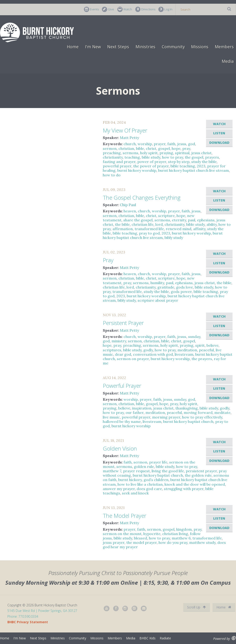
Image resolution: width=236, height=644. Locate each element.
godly (148, 350)
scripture (166, 216)
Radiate (165, 638)
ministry (119, 341)
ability (212, 224)
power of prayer (152, 162)
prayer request (136, 471)
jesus (182, 144)
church (130, 144)
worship (145, 144)
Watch (125, 9)
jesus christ (201, 153)
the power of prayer (151, 166)
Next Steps (118, 47)
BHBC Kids (147, 638)
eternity (179, 220)
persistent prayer (201, 471)
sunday (194, 337)
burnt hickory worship (137, 170)
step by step (179, 162)
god (192, 144)
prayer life (158, 462)
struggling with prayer (184, 489)
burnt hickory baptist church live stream (193, 170)
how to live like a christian (140, 484)
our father (135, 412)
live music (111, 417)
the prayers (202, 359)
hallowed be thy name (122, 421)
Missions (200, 47)
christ (151, 148)
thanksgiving (187, 408)
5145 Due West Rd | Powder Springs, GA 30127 (42, 611)
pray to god (149, 233)
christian (126, 148)
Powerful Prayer (122, 386)
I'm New (93, 47)
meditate (222, 412)
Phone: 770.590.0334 (23, 616)
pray (186, 148)
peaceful (206, 350)
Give (108, 9)
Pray (108, 260)
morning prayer (166, 417)
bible (140, 148)
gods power (181, 292)
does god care (149, 489)
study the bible (204, 162)
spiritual (182, 153)
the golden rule (198, 475)
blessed (140, 538)
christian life (143, 224)
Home (73, 47)
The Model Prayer (125, 516)
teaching (132, 157)
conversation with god (153, 354)
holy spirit (149, 153)
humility (157, 283)
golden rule (144, 466)
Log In (165, 9)
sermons (130, 153)
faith (171, 144)
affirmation (123, 229)
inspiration (142, 408)
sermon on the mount (122, 534)
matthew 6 (181, 538)
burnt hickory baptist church (188, 421)
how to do (112, 175)
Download (219, 143)
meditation (187, 350)
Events (91, 9)
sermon (110, 148)
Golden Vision (120, 448)
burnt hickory (130, 480)
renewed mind (178, 229)
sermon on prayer (133, 359)
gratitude (166, 287)
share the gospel (138, 220)
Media (228, 61)
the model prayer (142, 542)
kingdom (184, 529)
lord (159, 224)
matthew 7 (112, 471)
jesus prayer (114, 542)
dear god (123, 354)
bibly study (174, 238)
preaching (112, 153)
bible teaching (183, 166)
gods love (184, 287)
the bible (122, 224)
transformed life (149, 229)
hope (176, 148)
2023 (201, 166)
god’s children (156, 480)
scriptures (112, 350)
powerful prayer (117, 166)
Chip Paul (128, 205)
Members (224, 47)
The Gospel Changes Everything (142, 197)
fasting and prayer (119, 162)
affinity (199, 229)
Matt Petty (129, 138)
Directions (145, 9)
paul (192, 220)
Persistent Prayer (123, 323)
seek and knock (135, 493)
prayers (212, 157)
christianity (113, 157)
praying (166, 153)
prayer (160, 144)
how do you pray (173, 542)
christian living (175, 534)
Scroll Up (196, 607)
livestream (184, 354)
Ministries (145, 47)
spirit (200, 345)
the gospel (194, 157)
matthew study (202, 542)
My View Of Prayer (125, 130)
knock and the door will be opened (195, 484)
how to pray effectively (202, 417)
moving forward (198, 412)
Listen (219, 133)
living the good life (168, 471)
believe (212, 345)
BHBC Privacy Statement (28, 622)
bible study (151, 157)
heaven (130, 211)
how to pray (173, 157)
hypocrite (152, 534)
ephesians (206, 220)
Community (173, 47)
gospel (164, 148)
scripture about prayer (158, 300)
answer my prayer (119, 489)
